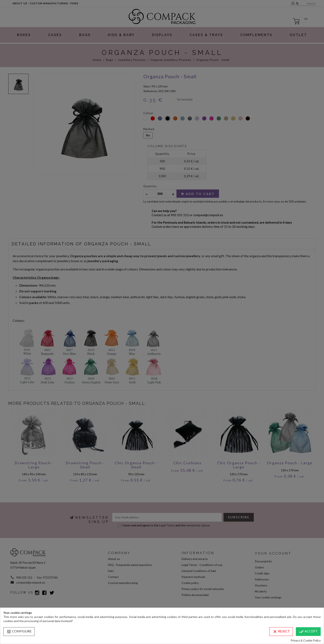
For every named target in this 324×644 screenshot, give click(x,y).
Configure (19, 632)
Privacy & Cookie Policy (306, 640)
